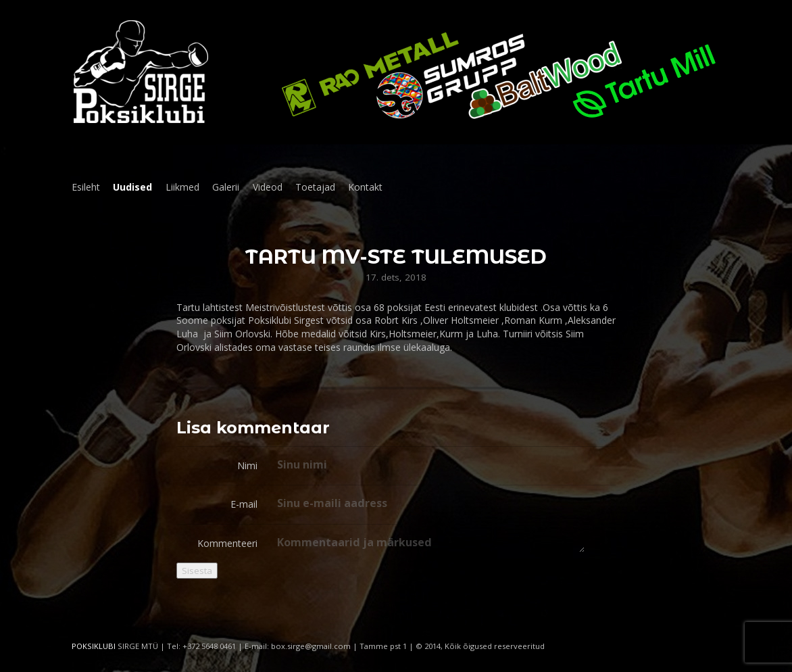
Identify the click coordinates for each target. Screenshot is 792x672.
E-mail (244, 504)
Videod (268, 187)
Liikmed (182, 187)
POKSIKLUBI (94, 646)
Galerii (226, 187)
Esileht (86, 187)
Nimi (247, 465)
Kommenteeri (227, 543)
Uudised (132, 187)
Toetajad (315, 187)
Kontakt (365, 187)
